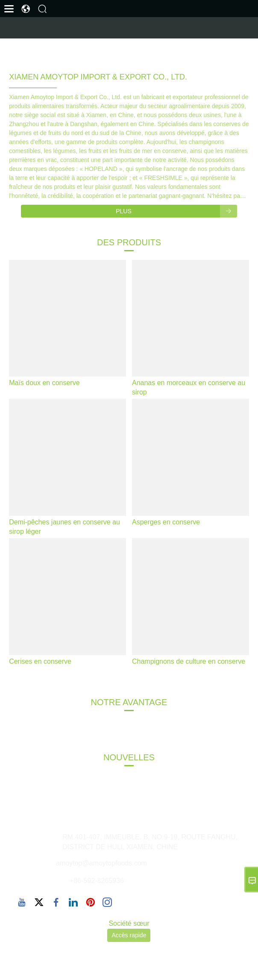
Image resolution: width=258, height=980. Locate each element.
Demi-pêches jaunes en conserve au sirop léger (64, 527)
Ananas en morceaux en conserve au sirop (189, 387)
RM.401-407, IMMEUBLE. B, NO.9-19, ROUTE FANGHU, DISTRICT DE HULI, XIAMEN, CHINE (150, 842)
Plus (176, 211)
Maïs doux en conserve (44, 383)
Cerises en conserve (40, 661)
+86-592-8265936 (97, 881)
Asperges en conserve (166, 522)
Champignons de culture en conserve (189, 661)
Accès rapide (129, 935)
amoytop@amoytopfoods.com (101, 863)
